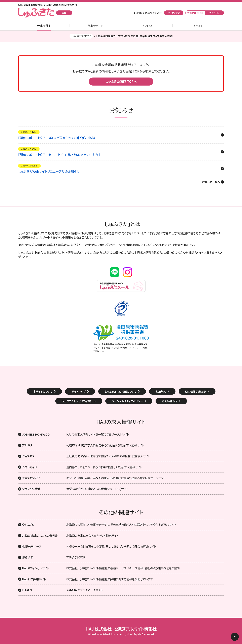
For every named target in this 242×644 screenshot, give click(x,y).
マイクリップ (174, 13)
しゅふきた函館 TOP (81, 36)
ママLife (147, 26)
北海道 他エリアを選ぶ (149, 13)
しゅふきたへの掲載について (121, 391)
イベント (198, 26)
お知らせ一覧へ (211, 182)
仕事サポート (95, 26)
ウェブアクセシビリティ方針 (77, 401)
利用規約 (161, 391)
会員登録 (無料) (195, 13)
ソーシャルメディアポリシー (127, 401)
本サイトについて (43, 391)
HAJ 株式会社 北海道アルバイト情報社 (121, 629)
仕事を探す (44, 26)
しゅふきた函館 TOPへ (121, 81)
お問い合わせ (170, 401)
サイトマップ (79, 391)
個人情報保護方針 (196, 391)
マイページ (214, 13)
